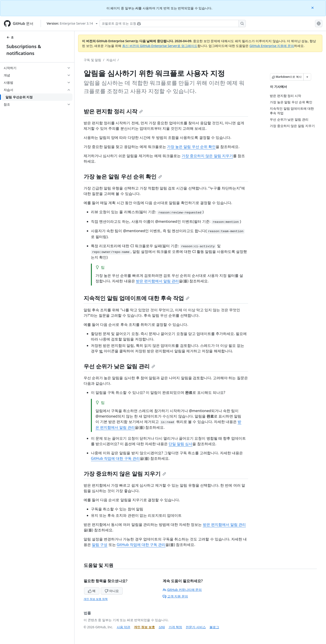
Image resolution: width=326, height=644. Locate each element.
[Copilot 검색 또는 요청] (173, 23)
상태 (162, 627)
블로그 (214, 627)
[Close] (313, 7)
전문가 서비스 (196, 627)
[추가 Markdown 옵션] (307, 77)
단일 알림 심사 (180, 444)
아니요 (112, 591)
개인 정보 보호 (144, 627)
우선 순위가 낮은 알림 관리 (119, 366)
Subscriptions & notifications (24, 50)
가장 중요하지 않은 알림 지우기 (207, 156)
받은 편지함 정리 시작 (113, 111)
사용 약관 (124, 627)
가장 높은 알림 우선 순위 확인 (191, 147)
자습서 (111, 60)
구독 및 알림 (92, 60)
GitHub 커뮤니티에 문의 (182, 590)
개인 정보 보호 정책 (96, 599)
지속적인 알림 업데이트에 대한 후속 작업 (136, 298)
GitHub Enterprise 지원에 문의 (272, 46)
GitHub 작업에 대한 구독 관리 (115, 458)
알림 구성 (100, 545)
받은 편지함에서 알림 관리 (157, 281)
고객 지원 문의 (175, 596)
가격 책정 (175, 627)
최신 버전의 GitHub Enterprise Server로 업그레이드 (160, 46)
